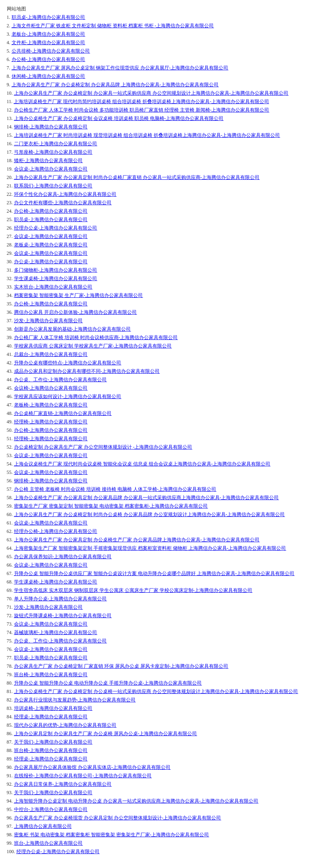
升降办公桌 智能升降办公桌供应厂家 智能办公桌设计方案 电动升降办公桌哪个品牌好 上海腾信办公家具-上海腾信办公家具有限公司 (154, 573)
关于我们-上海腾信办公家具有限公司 (53, 742)
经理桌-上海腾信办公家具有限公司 (51, 717)
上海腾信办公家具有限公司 (43, 826)
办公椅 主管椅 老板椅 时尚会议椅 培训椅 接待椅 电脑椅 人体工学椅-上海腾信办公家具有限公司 (115, 489)
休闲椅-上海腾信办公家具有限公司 (49, 76)
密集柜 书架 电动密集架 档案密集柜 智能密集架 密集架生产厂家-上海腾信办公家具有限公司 (112, 835)
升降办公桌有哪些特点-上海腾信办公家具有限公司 (68, 363)
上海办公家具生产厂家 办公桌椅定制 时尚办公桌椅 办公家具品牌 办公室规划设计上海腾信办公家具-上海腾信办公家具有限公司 (150, 514)
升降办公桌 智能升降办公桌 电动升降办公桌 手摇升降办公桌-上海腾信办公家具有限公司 (108, 683)
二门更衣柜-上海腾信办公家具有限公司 (56, 144)
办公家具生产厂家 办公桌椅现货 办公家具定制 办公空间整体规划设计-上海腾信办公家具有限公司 (118, 818)
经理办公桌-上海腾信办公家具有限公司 (56, 228)
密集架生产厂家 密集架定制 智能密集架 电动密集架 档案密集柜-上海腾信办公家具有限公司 (111, 506)
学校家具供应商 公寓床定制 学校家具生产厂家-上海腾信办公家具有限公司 (93, 346)
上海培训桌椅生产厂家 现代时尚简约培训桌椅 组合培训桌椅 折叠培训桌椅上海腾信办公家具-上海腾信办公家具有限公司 (141, 102)
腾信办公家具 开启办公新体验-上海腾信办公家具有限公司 (76, 312)
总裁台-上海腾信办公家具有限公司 (51, 354)
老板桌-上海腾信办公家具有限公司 (51, 245)
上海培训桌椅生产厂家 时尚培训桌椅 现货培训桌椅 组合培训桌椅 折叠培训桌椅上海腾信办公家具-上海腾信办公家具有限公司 (147, 135)
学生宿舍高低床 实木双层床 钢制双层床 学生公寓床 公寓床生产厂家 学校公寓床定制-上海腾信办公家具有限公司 (133, 590)
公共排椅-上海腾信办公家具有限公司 (51, 51)
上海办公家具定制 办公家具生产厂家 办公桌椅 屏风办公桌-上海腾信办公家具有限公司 (106, 734)
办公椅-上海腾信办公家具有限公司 (49, 59)
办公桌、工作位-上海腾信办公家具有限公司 (61, 380)
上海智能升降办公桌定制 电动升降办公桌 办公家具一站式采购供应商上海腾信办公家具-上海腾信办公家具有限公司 (136, 801)
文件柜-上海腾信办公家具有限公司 (49, 43)
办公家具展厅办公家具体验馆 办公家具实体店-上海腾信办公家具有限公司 (92, 767)
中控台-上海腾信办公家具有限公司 (51, 809)
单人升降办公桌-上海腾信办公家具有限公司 (61, 599)
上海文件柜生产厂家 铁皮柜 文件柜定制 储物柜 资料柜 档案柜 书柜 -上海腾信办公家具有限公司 (113, 26)
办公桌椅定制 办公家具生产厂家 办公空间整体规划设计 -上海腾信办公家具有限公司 (103, 447)
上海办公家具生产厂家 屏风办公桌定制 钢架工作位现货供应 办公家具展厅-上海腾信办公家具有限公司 (120, 68)
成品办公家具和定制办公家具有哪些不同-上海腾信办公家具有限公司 (87, 371)
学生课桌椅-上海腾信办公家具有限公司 (56, 278)
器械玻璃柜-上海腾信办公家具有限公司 (56, 632)
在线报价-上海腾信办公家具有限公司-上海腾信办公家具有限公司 (83, 776)
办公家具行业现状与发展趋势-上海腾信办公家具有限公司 (75, 700)
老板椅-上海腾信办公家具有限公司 (51, 405)
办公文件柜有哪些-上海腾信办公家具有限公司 (63, 203)
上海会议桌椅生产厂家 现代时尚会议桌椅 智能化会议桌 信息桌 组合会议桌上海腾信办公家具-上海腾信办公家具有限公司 (142, 464)
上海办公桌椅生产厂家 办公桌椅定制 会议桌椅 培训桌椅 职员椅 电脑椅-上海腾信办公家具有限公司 (119, 118)
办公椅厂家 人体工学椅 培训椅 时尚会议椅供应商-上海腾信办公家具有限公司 (96, 337)
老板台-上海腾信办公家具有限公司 (49, 34)
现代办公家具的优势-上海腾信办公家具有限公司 (65, 725)
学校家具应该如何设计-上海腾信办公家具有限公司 (68, 396)
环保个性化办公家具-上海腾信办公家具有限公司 (65, 194)
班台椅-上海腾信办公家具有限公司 (51, 675)
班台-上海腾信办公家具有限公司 (49, 843)
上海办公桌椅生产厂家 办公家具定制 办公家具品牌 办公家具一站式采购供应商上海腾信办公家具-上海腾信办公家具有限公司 (147, 498)
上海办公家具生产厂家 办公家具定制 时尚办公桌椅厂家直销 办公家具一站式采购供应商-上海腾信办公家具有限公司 (137, 177)
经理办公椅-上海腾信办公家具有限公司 (56, 531)
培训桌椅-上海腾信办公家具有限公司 (53, 708)
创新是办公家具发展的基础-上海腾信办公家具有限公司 (73, 329)
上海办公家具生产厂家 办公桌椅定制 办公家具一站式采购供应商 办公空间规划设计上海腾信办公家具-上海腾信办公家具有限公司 (151, 93)
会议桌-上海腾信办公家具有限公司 (51, 169)
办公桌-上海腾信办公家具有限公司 (51, 262)
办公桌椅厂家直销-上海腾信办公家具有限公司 (63, 413)
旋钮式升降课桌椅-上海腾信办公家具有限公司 (63, 616)
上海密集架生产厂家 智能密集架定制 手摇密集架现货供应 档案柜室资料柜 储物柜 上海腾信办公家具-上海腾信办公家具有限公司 (150, 548)
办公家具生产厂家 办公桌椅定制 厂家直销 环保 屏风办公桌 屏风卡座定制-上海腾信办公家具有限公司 (121, 666)
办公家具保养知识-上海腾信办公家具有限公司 (63, 557)
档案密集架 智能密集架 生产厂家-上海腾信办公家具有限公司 (79, 295)
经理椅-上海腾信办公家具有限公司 (51, 422)
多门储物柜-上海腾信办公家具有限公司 (56, 270)
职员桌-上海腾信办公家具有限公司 (49, 17)
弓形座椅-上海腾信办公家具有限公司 (53, 152)
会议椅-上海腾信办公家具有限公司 (51, 388)
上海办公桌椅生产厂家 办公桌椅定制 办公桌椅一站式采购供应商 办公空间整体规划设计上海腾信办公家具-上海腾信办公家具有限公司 (156, 691)
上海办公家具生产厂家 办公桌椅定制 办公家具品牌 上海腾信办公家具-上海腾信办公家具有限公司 (115, 85)
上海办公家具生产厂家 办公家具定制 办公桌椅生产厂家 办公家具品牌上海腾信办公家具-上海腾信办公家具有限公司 (137, 540)
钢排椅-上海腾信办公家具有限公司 (51, 127)
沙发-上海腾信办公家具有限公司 (49, 321)
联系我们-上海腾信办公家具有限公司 (53, 186)
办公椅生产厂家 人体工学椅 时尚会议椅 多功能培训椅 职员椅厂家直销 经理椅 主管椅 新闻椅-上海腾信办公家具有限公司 (142, 110)
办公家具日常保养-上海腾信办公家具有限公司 (63, 784)
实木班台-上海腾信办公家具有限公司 (53, 287)
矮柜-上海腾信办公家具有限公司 (49, 161)
